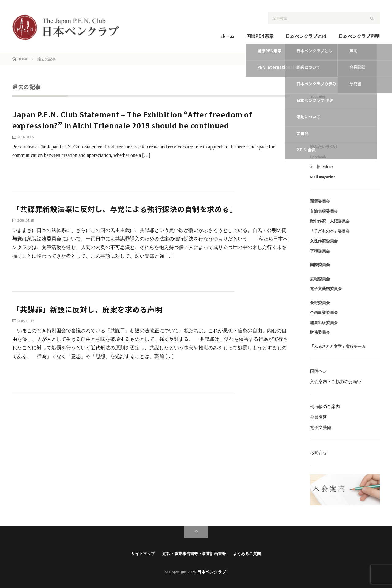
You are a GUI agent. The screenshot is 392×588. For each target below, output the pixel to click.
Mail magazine (322, 177)
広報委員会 (320, 279)
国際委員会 (320, 265)
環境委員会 (320, 201)
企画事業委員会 (324, 313)
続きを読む (267, 172)
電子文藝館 (321, 428)
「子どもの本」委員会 (330, 231)
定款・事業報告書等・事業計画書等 (194, 554)
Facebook (318, 157)
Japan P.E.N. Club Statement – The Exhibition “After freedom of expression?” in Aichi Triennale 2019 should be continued (132, 120)
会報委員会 (320, 303)
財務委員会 (320, 332)
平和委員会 (320, 251)
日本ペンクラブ (212, 572)
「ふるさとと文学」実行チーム (338, 346)
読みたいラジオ (324, 147)
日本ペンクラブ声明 (359, 36)
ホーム (228, 36)
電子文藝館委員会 (326, 289)
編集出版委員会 (324, 323)
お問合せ (318, 453)
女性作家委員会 (324, 241)
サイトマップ (143, 554)
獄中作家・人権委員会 (330, 221)
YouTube (317, 96)
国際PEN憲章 (260, 36)
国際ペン (318, 371)
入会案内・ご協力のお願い (336, 382)
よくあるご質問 (247, 554)
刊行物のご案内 (325, 407)
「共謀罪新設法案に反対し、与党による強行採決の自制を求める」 (125, 209)
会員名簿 (318, 417)
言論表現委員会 (324, 211)
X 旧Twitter (322, 167)
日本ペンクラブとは (306, 36)
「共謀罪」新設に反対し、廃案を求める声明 (87, 309)
